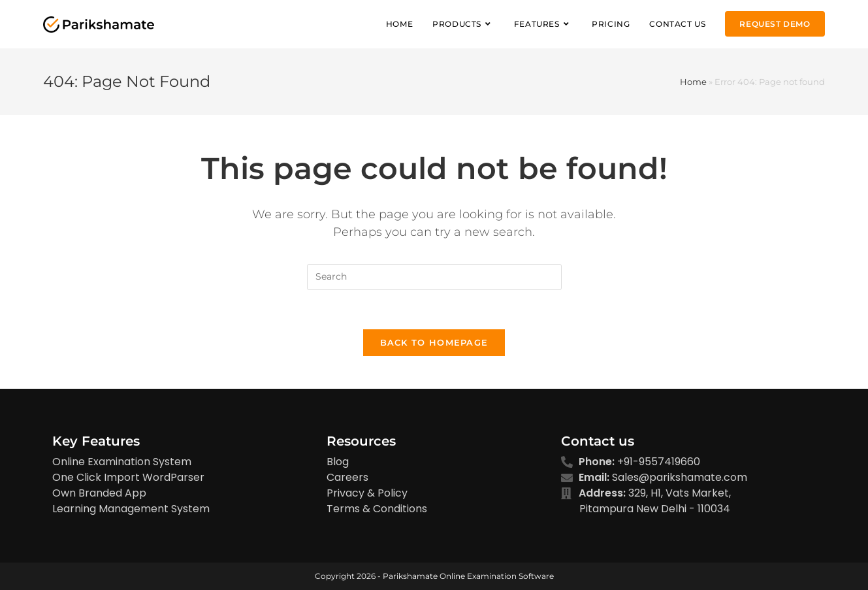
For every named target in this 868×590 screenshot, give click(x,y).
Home (693, 82)
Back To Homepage (434, 342)
